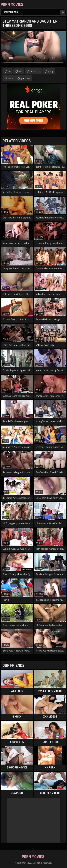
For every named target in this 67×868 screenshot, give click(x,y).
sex (9, 71)
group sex (25, 78)
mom (10, 78)
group (51, 71)
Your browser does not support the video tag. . (33, 48)
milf (20, 71)
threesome (35, 71)
